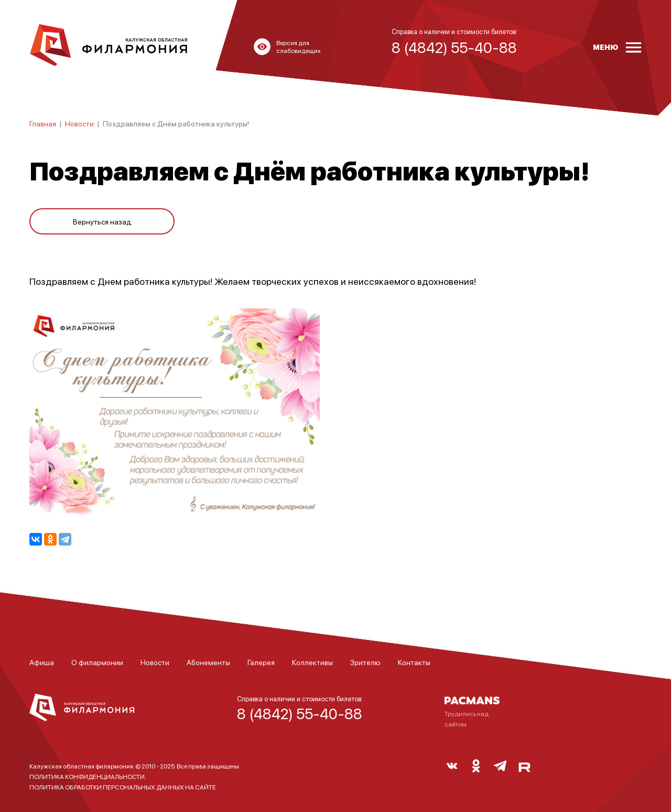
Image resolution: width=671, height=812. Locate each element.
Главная (43, 123)
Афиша (42, 662)
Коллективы (312, 662)
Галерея (261, 662)
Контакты (414, 662)
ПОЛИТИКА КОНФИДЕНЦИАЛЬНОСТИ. (88, 777)
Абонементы (208, 662)
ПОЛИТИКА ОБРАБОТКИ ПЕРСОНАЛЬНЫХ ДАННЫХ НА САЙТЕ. (123, 787)
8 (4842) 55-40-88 (300, 713)
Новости (79, 123)
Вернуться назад (102, 221)
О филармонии (97, 662)
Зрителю (365, 662)
